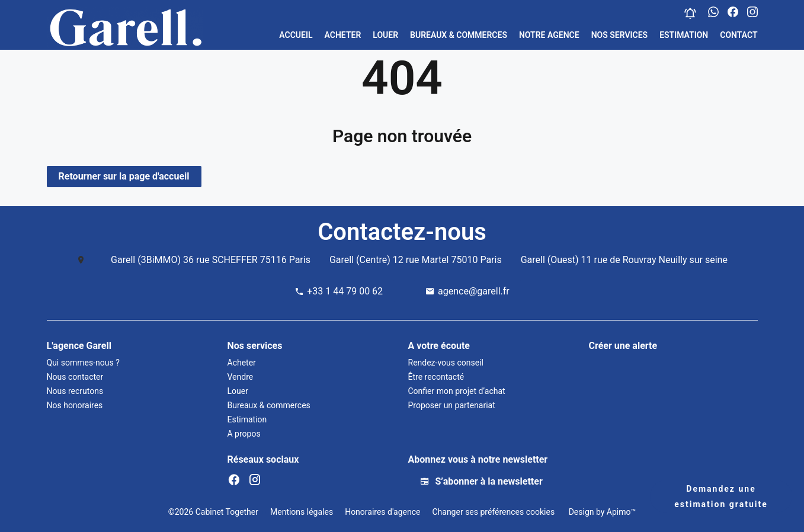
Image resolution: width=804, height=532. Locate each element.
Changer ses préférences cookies (493, 512)
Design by (601, 512)
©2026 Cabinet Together (213, 512)
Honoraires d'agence (382, 512)
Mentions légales (302, 512)
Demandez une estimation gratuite (721, 496)
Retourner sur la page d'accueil (124, 176)
